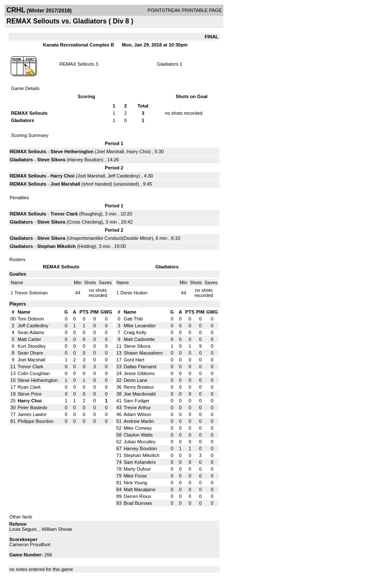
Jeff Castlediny (123, 176)
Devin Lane (135, 380)
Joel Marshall (110, 151)
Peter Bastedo (32, 408)
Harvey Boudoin (85, 160)
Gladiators (167, 64)
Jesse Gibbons (139, 373)
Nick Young (135, 483)
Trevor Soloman (31, 293)
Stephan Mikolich (56, 246)
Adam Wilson (137, 414)
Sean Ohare (30, 353)
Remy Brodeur (139, 387)
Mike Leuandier (139, 326)
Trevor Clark (64, 214)
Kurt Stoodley (32, 346)
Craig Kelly (135, 332)
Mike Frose (135, 476)
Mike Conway (138, 428)
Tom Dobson (31, 319)
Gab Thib (133, 319)
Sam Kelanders (139, 462)
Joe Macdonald (139, 394)
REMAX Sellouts (77, 64)
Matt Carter (29, 339)
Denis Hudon (134, 293)
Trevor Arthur (137, 408)
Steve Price (29, 394)
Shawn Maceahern (143, 353)
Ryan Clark (29, 387)
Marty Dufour (137, 469)
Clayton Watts (138, 435)
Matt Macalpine (139, 489)
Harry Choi (138, 151)
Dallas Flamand (140, 367)
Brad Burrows (138, 503)
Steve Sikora (51, 160)
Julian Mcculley (139, 442)
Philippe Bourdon (35, 421)
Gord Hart (134, 360)
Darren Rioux (137, 496)
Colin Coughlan (34, 373)
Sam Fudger (136, 401)
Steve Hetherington (72, 151)
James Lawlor (32, 414)
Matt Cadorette (139, 339)
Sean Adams (31, 332)
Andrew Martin (139, 421)
